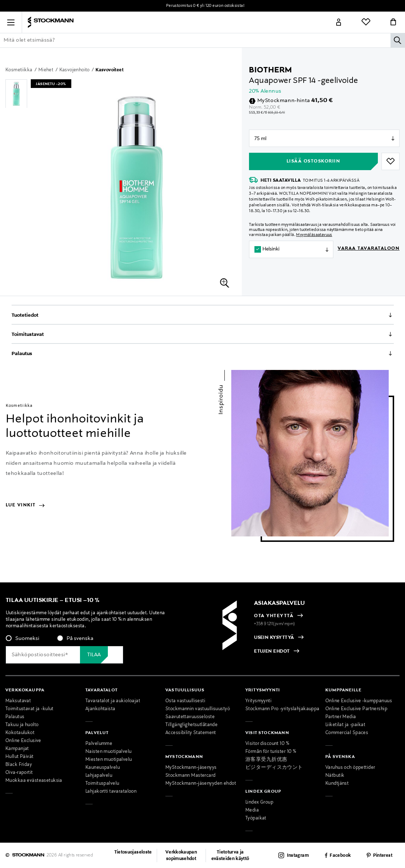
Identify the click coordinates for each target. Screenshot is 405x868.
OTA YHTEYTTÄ (274, 616)
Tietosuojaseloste (133, 852)
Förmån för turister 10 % (271, 752)
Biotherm (271, 70)
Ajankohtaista (100, 709)
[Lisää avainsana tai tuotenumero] (202, 40)
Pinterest (383, 856)
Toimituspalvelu (102, 784)
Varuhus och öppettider (350, 768)
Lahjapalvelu (99, 776)
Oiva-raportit (19, 773)
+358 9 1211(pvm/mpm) (275, 624)
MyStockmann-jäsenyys (191, 768)
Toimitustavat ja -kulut (29, 709)
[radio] (22, 639)
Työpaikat (256, 818)
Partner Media (341, 717)
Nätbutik (335, 776)
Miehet (47, 70)
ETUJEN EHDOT (272, 652)
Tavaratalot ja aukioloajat (113, 701)
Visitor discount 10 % (267, 744)
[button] (11, 22)
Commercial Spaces (347, 733)
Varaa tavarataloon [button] (369, 249)
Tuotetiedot (25, 315)
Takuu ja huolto (22, 725)
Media (252, 810)
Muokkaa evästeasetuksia (34, 781)
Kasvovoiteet (109, 70)
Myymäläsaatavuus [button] (314, 235)
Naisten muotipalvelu (109, 752)
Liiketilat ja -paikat (345, 725)
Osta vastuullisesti (185, 701)
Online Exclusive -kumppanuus (359, 701)
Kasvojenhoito (75, 70)
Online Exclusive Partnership (356, 709)
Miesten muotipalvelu (109, 760)
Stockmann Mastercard (191, 776)
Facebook (340, 856)
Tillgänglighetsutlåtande (191, 725)
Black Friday (19, 765)
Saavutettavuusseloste (190, 717)
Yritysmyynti (258, 701)
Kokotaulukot (20, 733)
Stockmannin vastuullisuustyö (198, 709)
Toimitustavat (28, 334)
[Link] (339, 22)
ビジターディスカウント (274, 768)
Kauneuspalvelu (103, 768)
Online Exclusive (23, 741)
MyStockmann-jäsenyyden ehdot (201, 784)
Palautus (22, 354)
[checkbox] (94, 641)
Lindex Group (259, 802)
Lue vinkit (25, 505)
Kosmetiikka (20, 70)
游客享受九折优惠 (266, 760)
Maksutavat (18, 701)
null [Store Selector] (324, 138)
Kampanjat (17, 749)
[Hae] (398, 40)
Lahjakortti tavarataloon (111, 792)
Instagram (298, 856)
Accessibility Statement (191, 733)
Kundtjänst (337, 784)
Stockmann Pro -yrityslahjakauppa (282, 709)
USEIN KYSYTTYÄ (274, 638)
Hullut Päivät (20, 757)
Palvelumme (99, 744)
